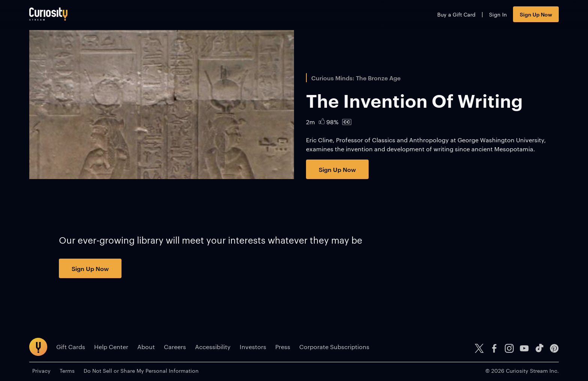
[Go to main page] (48, 14)
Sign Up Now (536, 14)
